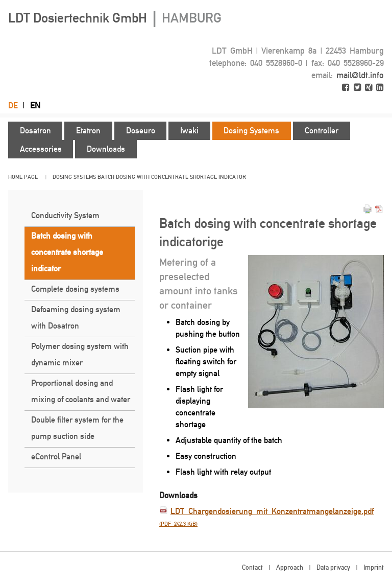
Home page (23, 177)
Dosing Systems (74, 177)
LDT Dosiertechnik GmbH (115, 18)
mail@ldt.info (360, 75)
